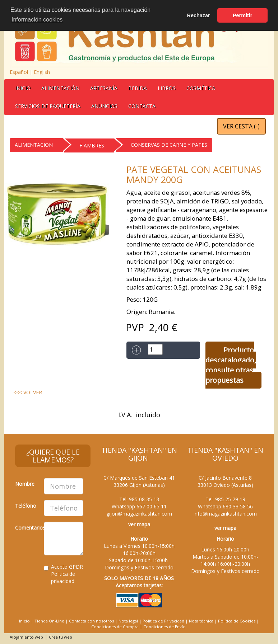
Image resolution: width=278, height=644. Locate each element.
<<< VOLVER (28, 392)
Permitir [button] (242, 15)
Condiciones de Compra (115, 627)
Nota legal (128, 621)
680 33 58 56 (238, 506)
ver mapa (139, 524)
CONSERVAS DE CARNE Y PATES (169, 145)
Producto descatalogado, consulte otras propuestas (231, 365)
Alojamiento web (26, 637)
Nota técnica (201, 621)
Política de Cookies (237, 621)
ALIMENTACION (34, 145)
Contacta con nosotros (91, 621)
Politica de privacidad (63, 577)
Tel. (139, 499)
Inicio (23, 88)
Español (19, 72)
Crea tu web (61, 637)
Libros (167, 88)
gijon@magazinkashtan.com (139, 514)
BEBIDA (138, 88)
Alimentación (60, 88)
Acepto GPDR (63, 574)
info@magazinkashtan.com (225, 514)
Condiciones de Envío (165, 627)
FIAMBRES (92, 145)
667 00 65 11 (152, 506)
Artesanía (104, 88)
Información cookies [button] (37, 20)
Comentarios (27, 528)
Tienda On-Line (49, 621)
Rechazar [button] (199, 15)
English (42, 72)
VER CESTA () (241, 126)
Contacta (142, 106)
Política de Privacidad (163, 621)
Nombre (25, 484)
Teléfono (26, 506)
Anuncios (104, 106)
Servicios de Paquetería (48, 106)
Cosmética (201, 88)
